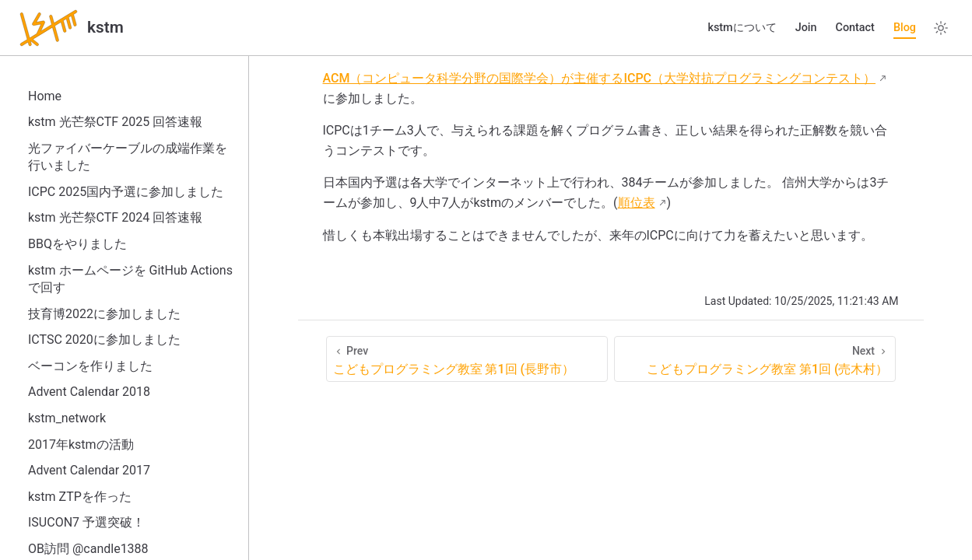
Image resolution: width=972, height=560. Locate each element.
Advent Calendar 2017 (89, 470)
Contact (854, 28)
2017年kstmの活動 (81, 444)
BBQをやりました (77, 244)
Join (806, 28)
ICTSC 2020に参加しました (104, 339)
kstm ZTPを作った (80, 497)
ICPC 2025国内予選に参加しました (126, 192)
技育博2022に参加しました (104, 314)
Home (45, 96)
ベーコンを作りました (90, 366)
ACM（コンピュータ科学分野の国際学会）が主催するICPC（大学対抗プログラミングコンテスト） (600, 78)
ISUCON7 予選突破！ (86, 522)
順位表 (637, 203)
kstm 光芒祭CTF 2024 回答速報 (115, 217)
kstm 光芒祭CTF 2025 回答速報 (115, 122)
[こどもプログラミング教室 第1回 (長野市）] (467, 359)
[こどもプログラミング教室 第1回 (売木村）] (755, 359)
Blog (905, 28)
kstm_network (67, 418)
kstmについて (742, 28)
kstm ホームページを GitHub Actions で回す (130, 279)
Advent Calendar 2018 (89, 392)
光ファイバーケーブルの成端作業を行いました (128, 157)
